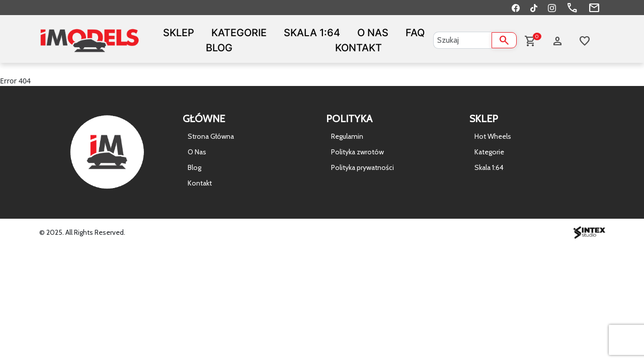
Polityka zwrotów (357, 152)
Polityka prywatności (363, 167)
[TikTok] (534, 8)
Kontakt (358, 48)
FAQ (415, 33)
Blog (219, 48)
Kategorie (239, 33)
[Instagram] (552, 8)
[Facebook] (516, 8)
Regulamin (347, 136)
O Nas (373, 33)
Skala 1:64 (312, 33)
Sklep (179, 33)
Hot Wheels (493, 136)
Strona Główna (211, 136)
